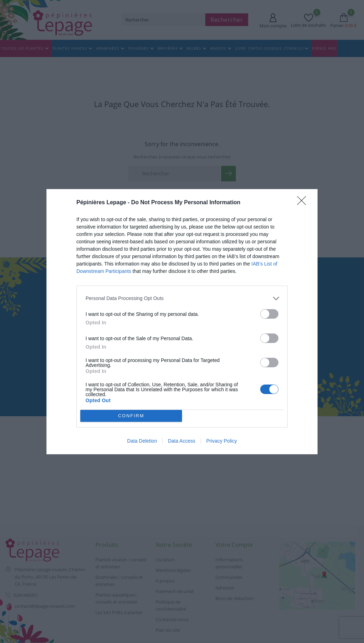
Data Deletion (142, 441)
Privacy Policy (222, 441)
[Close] (304, 203)
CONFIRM (131, 416)
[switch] (269, 314)
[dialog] (182, 322)
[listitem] (182, 298)
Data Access (182, 441)
